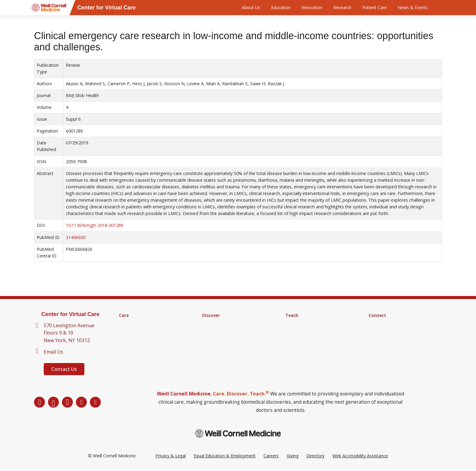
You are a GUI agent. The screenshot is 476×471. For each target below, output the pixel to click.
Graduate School (302, 331)
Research (342, 7)
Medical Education (303, 323)
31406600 (76, 237)
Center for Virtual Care (70, 314)
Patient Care (375, 7)
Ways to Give (381, 339)
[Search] (443, 8)
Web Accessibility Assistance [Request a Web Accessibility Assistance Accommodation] (360, 456)
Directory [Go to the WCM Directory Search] (315, 456)
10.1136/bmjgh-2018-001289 (95, 225)
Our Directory (382, 331)
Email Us (53, 352)
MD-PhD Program (303, 339)
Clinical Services (134, 331)
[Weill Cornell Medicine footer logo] (238, 433)
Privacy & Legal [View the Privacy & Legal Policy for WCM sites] (171, 456)
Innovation (312, 7)
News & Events (413, 7)
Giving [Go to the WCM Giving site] (292, 456)
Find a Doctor (133, 323)
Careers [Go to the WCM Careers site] (271, 456)
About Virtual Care (386, 323)
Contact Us (64, 369)
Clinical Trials (215, 331)
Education (281, 7)
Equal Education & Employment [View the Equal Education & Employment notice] (225, 456)
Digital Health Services (141, 339)
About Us (251, 7)
